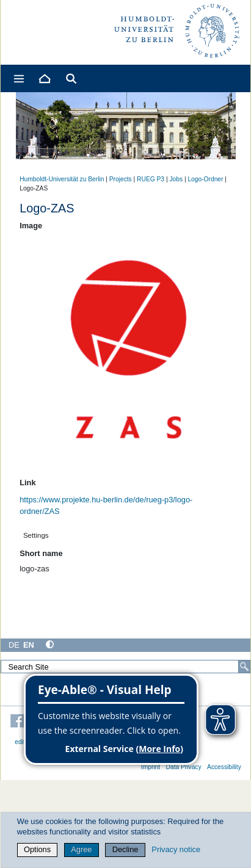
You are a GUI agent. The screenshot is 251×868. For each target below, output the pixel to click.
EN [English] (29, 645)
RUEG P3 (151, 179)
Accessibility (224, 767)
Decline (125, 849)
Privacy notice (176, 849)
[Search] (244, 667)
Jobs (176, 179)
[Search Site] (125, 667)
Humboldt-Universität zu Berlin (62, 179)
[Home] (44, 78)
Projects (121, 179)
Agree (81, 849)
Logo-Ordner (205, 179)
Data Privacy (184, 767)
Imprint (151, 767)
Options (37, 849)
